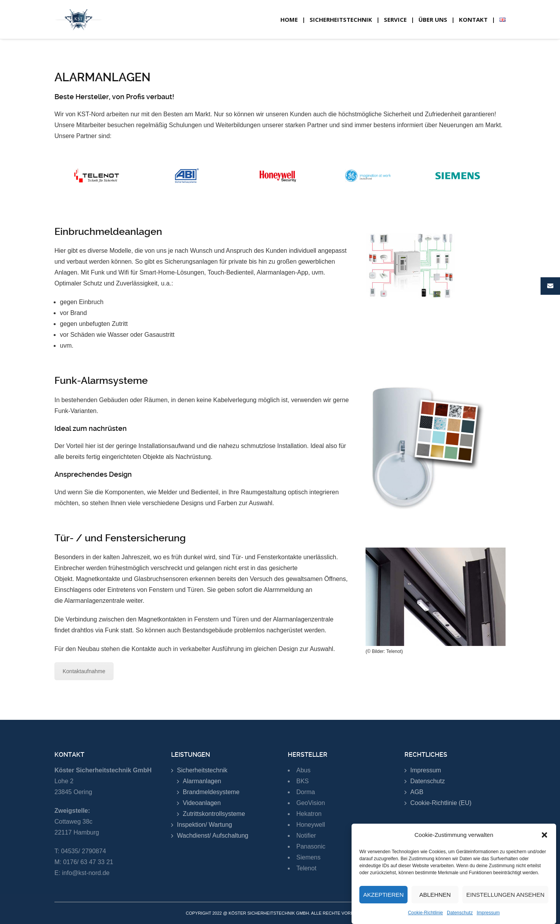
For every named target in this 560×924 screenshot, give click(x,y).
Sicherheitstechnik (202, 770)
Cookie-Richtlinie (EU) (441, 803)
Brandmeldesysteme (211, 792)
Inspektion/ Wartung (205, 825)
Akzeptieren (383, 898)
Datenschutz (460, 916)
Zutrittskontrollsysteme (214, 814)
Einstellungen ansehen (505, 898)
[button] (544, 838)
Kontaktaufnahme (84, 671)
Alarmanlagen (202, 781)
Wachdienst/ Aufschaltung (213, 836)
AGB (417, 792)
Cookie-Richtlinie (425, 916)
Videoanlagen (202, 803)
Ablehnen (435, 898)
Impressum (488, 916)
